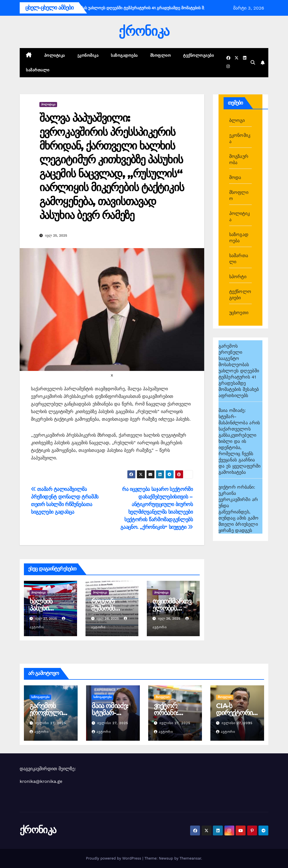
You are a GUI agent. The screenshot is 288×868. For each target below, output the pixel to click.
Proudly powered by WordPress (114, 858)
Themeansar (190, 858)
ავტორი (39, 732)
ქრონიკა (144, 31)
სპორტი (238, 277)
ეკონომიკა (88, 55)
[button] (253, 63)
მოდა (235, 177)
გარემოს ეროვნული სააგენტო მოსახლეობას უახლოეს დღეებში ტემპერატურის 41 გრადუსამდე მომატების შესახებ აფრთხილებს (239, 371)
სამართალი (38, 70)
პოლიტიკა (55, 55)
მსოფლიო (161, 55)
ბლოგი (237, 120)
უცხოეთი (239, 313)
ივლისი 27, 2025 (51, 723)
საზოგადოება (124, 55)
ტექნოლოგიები (198, 55)
